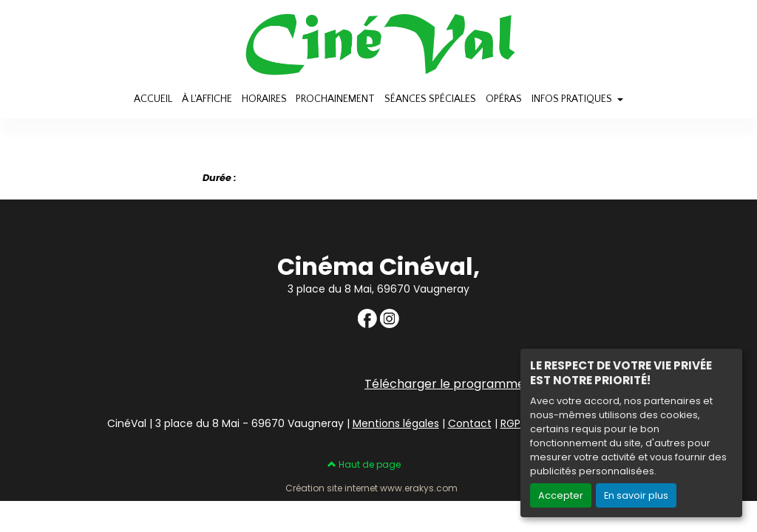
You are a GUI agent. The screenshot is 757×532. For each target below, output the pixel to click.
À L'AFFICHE (207, 99)
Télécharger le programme (445, 384)
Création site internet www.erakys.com (371, 488)
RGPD (514, 423)
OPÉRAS (504, 99)
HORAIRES (264, 99)
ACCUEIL (153, 99)
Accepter (561, 495)
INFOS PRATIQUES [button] (573, 99)
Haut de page (364, 464)
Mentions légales (396, 423)
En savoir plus (636, 495)
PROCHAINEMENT (335, 99)
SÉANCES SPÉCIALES (430, 99)
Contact (470, 423)
